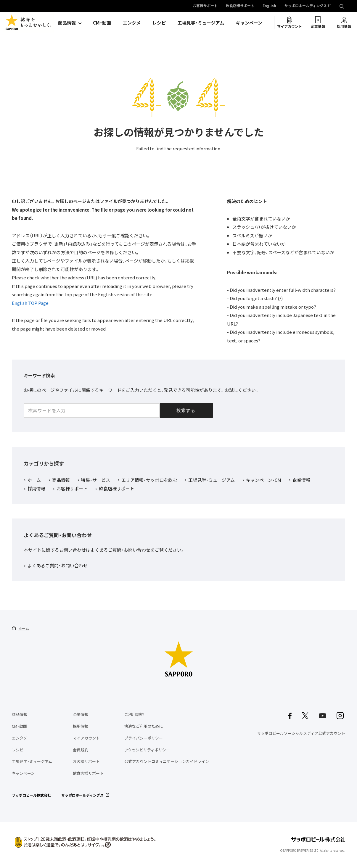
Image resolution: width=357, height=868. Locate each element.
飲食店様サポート (240, 6)
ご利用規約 (134, 714)
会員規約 (81, 750)
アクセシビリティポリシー (147, 750)
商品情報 (67, 23)
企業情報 (318, 26)
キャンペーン (249, 23)
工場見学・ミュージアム (201, 23)
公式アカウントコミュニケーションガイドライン (167, 761)
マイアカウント (290, 26)
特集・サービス (96, 480)
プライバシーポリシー (144, 738)
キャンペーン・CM (264, 480)
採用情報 (344, 26)
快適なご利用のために (144, 726)
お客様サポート (205, 6)
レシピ (159, 23)
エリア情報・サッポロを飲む (149, 480)
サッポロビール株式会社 (31, 795)
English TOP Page (30, 303)
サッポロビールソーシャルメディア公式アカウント (301, 733)
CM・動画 (102, 23)
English (269, 6)
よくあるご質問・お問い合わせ (58, 566)
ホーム (34, 480)
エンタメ (132, 23)
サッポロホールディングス (306, 6)
